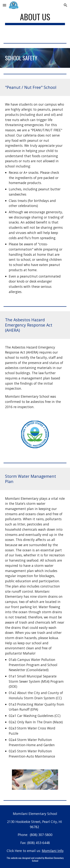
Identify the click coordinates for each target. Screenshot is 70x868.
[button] (4, 5)
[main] (35, 19)
